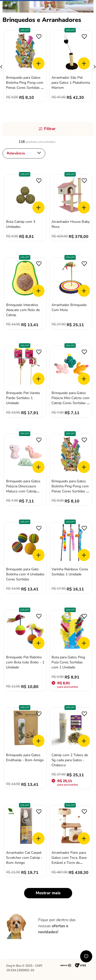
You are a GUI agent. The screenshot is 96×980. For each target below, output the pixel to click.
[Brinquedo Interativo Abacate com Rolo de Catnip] (25, 294)
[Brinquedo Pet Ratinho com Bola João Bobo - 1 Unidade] (25, 651)
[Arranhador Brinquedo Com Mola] (71, 294)
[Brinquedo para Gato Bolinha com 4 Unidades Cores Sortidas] (25, 558)
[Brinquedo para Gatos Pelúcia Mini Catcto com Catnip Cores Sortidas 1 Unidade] (71, 382)
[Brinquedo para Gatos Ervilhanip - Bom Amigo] (25, 749)
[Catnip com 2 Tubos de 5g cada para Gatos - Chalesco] (71, 749)
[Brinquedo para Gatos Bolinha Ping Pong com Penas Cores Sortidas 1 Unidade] (25, 67)
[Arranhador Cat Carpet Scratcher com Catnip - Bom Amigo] (25, 842)
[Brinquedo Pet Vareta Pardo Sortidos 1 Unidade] (25, 382)
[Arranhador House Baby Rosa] (71, 208)
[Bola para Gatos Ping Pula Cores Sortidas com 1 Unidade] (71, 651)
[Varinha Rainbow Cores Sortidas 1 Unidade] (71, 558)
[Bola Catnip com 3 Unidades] (25, 208)
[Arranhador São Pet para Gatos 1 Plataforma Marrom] (71, 67)
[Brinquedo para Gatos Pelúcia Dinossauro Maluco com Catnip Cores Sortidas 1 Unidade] (25, 470)
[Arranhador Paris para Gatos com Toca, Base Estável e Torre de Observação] (71, 842)
